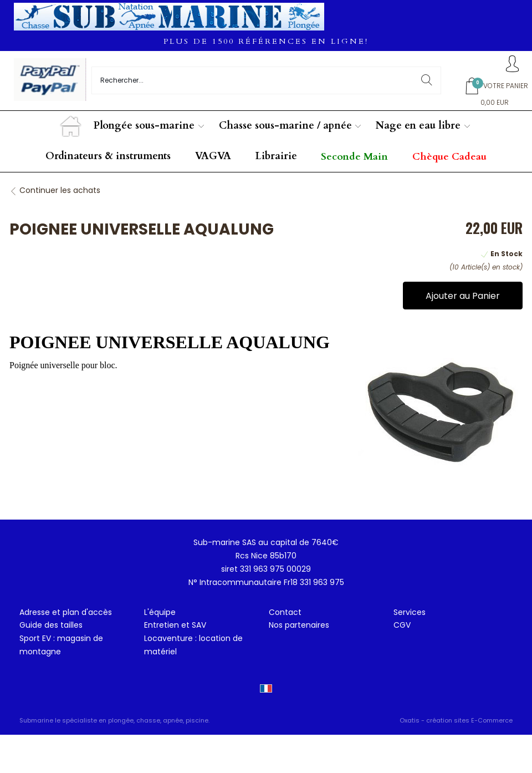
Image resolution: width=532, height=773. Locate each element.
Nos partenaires (299, 625)
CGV (402, 625)
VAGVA (213, 156)
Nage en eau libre (418, 126)
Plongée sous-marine (144, 126)
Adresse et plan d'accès (66, 612)
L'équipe (160, 612)
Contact (285, 612)
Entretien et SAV (175, 625)
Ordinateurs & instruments (108, 156)
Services (410, 612)
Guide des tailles (51, 625)
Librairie (276, 156)
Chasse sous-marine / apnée (285, 126)
